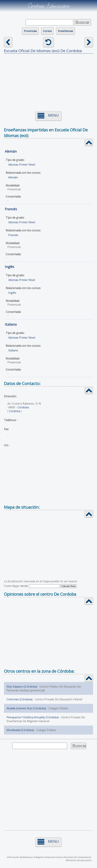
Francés (11, 209)
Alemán (11, 151)
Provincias (30, 31)
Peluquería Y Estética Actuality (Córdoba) (33, 717)
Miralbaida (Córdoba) (20, 730)
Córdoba (23, 407)
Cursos (47, 31)
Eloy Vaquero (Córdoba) (22, 687)
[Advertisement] (49, 80)
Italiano (11, 324)
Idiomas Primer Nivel (22, 165)
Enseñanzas (66, 31)
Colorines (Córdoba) (20, 699)
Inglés (9, 267)
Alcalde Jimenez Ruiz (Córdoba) (26, 708)
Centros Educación (49, 6)
